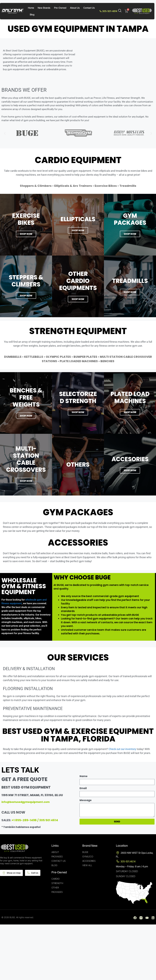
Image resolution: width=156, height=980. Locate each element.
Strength (57, 883)
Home (31, 8)
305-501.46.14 (128, 861)
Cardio (55, 879)
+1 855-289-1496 (24, 820)
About (55, 852)
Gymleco (88, 856)
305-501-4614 (108, 11)
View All (87, 865)
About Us (75, 8)
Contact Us (89, 8)
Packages (57, 856)
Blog (32, 15)
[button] (5, 134)
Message (86, 800)
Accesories (89, 861)
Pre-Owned (60, 8)
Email (83, 788)
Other (55, 888)
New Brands (44, 8)
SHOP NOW (26, 296)
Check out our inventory (122, 749)
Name (83, 776)
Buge (85, 852)
